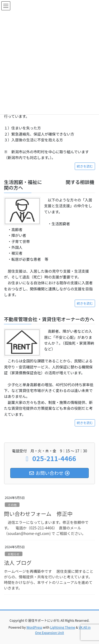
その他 (12, 505)
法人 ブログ (18, 563)
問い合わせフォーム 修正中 (38, 514)
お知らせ (14, 554)
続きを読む (85, 166)
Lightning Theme (63, 627)
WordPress (34, 627)
